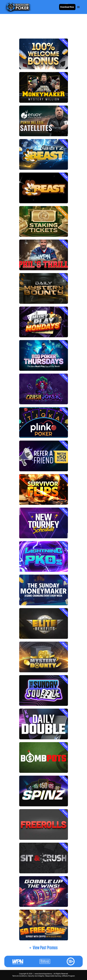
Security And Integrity (36, 976)
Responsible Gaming (53, 976)
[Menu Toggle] (78, 7)
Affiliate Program (68, 976)
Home (9, 26)
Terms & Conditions (20, 976)
